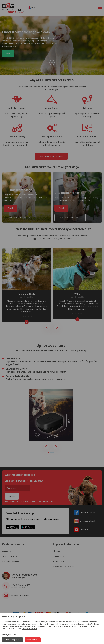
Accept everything (33, 640)
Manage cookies (9, 634)
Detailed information (30, 629)
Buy (8, 54)
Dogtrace (81, 530)
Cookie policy (58, 556)
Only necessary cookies (12, 640)
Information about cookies (64, 567)
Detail (10, 208)
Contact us (6, 551)
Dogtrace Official (84, 512)
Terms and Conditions (11, 561)
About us (57, 551)
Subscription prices (10, 556)
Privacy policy (58, 561)
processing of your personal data (40, 502)
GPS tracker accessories (19, 218)
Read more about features (51, 156)
